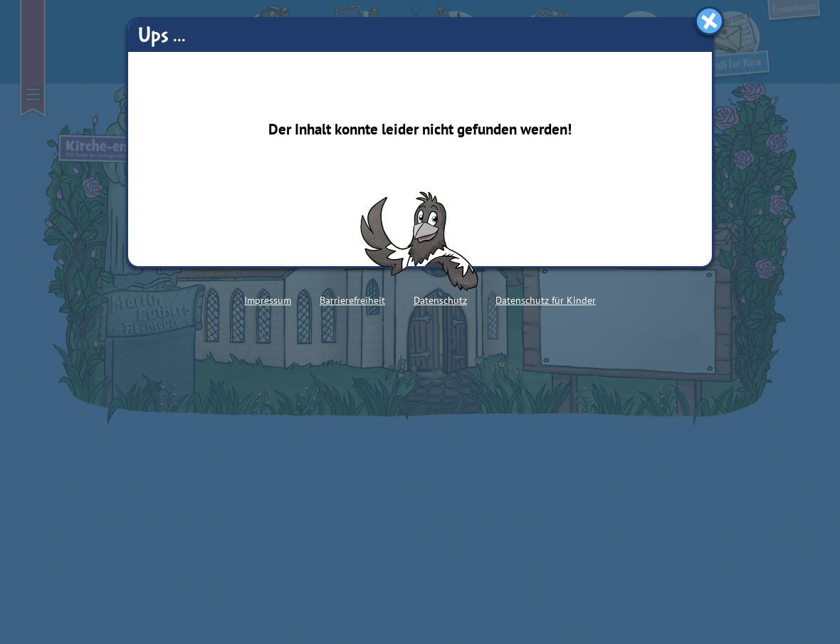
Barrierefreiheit (352, 300)
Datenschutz (440, 300)
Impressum (268, 300)
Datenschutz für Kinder (546, 300)
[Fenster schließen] (709, 21)
